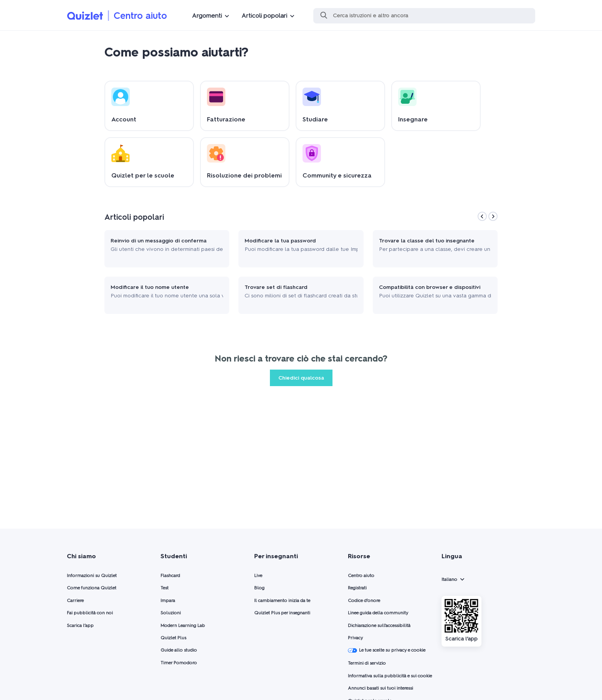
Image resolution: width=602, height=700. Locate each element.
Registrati (357, 588)
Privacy (355, 638)
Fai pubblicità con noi (90, 613)
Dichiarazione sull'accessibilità (379, 625)
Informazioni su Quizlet (92, 576)
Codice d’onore (364, 600)
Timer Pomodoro (179, 663)
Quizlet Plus (173, 638)
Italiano (449, 579)
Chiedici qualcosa (301, 378)
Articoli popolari (264, 16)
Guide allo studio (179, 650)
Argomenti (207, 16)
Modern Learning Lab (183, 625)
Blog (259, 588)
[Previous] (482, 216)
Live (258, 576)
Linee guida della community (378, 613)
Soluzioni (171, 613)
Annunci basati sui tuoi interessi (380, 688)
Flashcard (170, 576)
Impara (168, 600)
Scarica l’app (80, 625)
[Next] (493, 216)
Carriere (75, 600)
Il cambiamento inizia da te (282, 600)
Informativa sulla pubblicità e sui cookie (390, 676)
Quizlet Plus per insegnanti (282, 613)
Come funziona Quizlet (92, 588)
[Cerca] (424, 16)
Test (165, 588)
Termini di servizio (367, 663)
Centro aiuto (140, 16)
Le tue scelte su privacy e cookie (387, 650)
